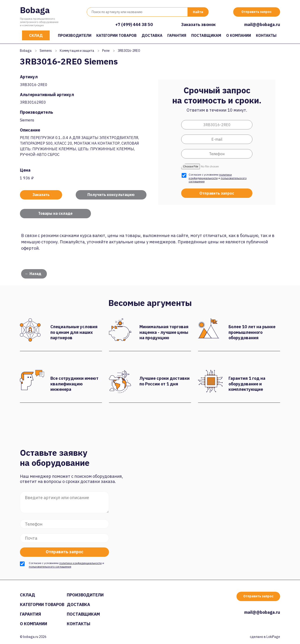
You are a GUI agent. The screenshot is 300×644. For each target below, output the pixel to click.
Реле (106, 51)
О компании (239, 35)
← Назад (33, 274)
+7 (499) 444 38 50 (134, 24)
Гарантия (177, 35)
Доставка (152, 35)
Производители (75, 35)
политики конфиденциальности (210, 176)
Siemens (46, 51)
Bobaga (35, 10)
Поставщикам (206, 35)
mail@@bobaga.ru (262, 24)
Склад (36, 35)
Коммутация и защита (77, 51)
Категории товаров (116, 35)
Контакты (266, 35)
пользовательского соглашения (50, 567)
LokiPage (273, 637)
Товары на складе (55, 213)
